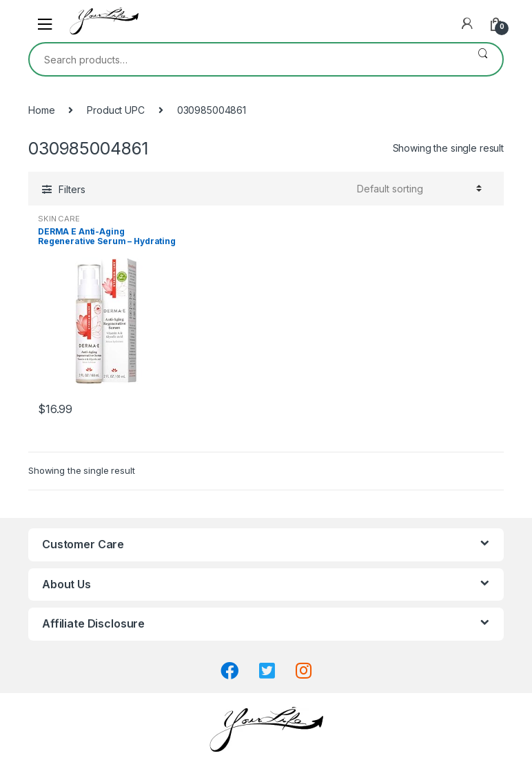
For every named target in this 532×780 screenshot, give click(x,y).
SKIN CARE (59, 219)
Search (483, 59)
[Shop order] (417, 188)
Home (41, 110)
